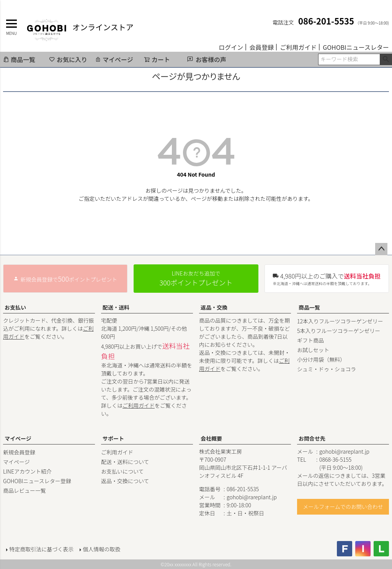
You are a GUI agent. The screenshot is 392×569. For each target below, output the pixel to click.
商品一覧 (19, 59)
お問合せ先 (312, 438)
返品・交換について (125, 481)
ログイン (231, 47)
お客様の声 (211, 59)
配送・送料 (116, 307)
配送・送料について (125, 462)
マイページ (114, 59)
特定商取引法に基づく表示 (41, 549)
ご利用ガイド (298, 47)
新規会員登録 (19, 452)
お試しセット (313, 350)
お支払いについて (122, 471)
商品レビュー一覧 (24, 490)
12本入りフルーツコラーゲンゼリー (340, 321)
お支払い (15, 307)
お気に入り (68, 59)
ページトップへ (381, 249)
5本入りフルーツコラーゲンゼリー (339, 331)
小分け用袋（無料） (321, 359)
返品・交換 (214, 307)
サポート (113, 438)
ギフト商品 (310, 340)
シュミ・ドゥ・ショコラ (327, 369)
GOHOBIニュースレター (356, 47)
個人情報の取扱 (101, 549)
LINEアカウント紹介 (27, 471)
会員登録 (261, 47)
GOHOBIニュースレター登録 (37, 481)
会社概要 (211, 438)
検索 (386, 59)
